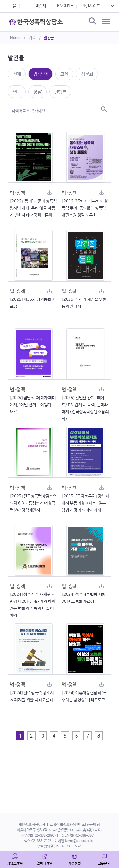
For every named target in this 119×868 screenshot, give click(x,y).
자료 (32, 38)
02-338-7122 (41, 841)
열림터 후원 (45, 864)
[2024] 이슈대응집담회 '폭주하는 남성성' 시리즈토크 (84, 697)
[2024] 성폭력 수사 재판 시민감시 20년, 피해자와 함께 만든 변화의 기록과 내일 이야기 (33, 605)
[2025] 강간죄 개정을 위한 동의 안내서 (84, 303)
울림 (16, 6)
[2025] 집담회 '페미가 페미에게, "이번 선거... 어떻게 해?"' (33, 405)
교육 (64, 74)
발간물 (49, 38)
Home (15, 38)
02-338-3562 (70, 846)
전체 (17, 74)
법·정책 (40, 74)
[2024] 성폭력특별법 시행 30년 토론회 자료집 (84, 598)
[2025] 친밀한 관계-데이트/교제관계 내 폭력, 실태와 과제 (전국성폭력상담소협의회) (85, 408)
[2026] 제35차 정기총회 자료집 (33, 303)
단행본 (60, 92)
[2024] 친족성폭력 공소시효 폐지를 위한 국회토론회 (32, 697)
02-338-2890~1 (46, 836)
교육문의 (104, 864)
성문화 (87, 74)
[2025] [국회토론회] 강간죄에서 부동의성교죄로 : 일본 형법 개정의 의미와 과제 (85, 503)
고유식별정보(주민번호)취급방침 (75, 825)
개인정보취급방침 (32, 825)
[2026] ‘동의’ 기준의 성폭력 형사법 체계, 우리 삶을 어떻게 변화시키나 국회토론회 (33, 208)
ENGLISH (65, 6)
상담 (37, 92)
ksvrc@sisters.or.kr (79, 841)
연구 (17, 92)
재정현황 (75, 864)
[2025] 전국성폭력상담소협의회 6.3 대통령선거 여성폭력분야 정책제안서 (33, 503)
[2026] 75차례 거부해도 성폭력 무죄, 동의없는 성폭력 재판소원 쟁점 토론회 (85, 208)
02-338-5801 (85, 836)
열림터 (41, 6)
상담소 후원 (15, 864)
